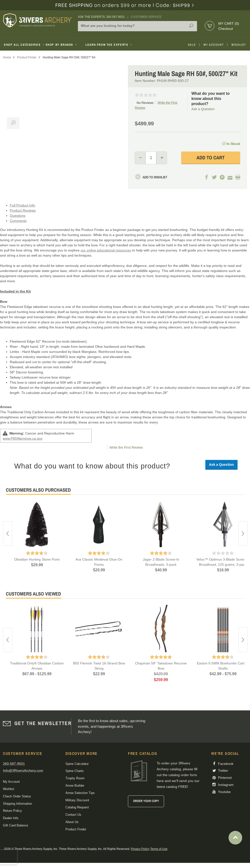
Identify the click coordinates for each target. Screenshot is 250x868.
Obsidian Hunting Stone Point (37, 559)
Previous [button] (8, 533)
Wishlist (239, 45)
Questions (18, 216)
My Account (214, 45)
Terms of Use (159, 849)
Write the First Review (126, 447)
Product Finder (27, 57)
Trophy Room (75, 778)
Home (7, 57)
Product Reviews (23, 210)
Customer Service (146, 17)
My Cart (229, 23)
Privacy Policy (140, 849)
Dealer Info (11, 818)
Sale (192, 45)
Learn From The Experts (109, 45)
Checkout (226, 29)
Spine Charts (75, 771)
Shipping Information (17, 804)
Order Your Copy (146, 801)
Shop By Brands (62, 45)
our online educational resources (106, 250)
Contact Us (73, 815)
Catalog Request (77, 807)
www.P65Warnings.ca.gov (23, 438)
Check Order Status (17, 796)
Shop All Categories (23, 45)
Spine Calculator (77, 764)
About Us (72, 822)
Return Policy (12, 811)
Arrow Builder (75, 786)
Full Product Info (22, 205)
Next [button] (243, 533)
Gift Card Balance (16, 825)
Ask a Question (203, 109)
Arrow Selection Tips (80, 793)
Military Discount (77, 800)
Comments (18, 221)
